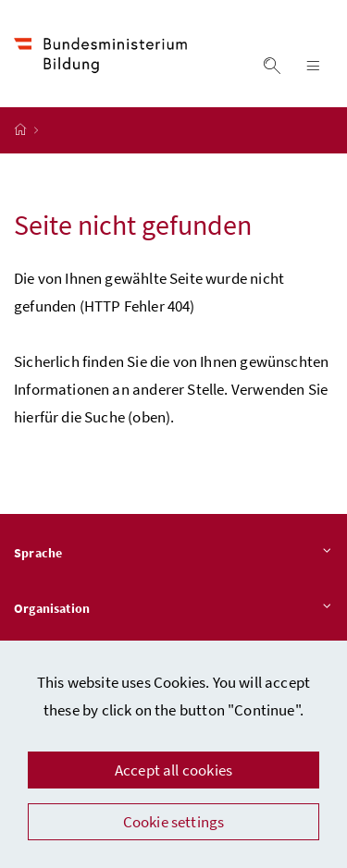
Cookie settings (174, 822)
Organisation (173, 609)
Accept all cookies (173, 770)
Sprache (173, 554)
